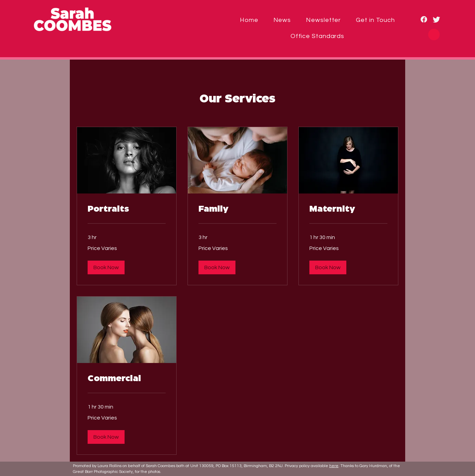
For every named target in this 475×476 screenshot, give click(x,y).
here (334, 466)
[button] (434, 35)
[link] (127, 210)
